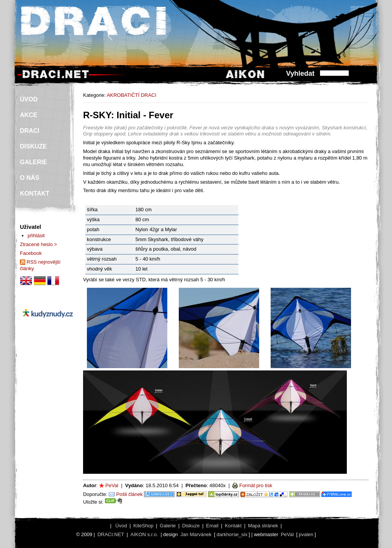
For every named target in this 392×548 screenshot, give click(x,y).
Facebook (31, 253)
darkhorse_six (232, 534)
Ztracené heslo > (38, 244)
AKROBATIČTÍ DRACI (131, 95)
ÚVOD (29, 99)
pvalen (306, 534)
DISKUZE (33, 146)
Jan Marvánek (196, 534)
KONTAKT (35, 193)
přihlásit (36, 236)
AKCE (29, 115)
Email (212, 526)
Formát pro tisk (256, 485)
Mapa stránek (263, 526)
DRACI (30, 131)
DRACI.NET (111, 534)
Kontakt (233, 526)
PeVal (112, 485)
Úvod (121, 526)
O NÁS (30, 178)
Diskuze (191, 526)
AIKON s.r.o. (144, 534)
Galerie (168, 526)
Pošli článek (130, 494)
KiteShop (143, 526)
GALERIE (33, 162)
